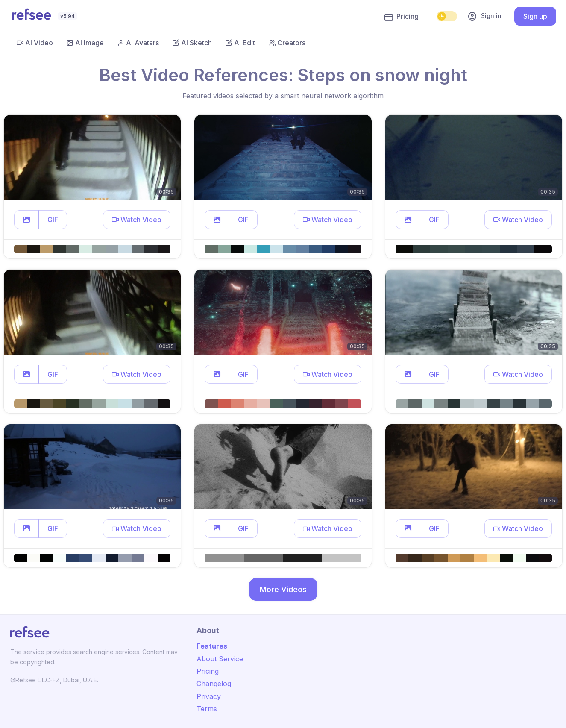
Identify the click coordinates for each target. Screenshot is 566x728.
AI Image (85, 43)
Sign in (484, 16)
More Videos (283, 589)
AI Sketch (192, 43)
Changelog (214, 684)
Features (212, 646)
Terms (207, 709)
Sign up (535, 16)
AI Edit (240, 43)
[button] (26, 220)
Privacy (209, 696)
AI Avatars (138, 43)
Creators (287, 43)
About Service (220, 659)
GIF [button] (53, 220)
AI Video (35, 43)
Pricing (402, 17)
